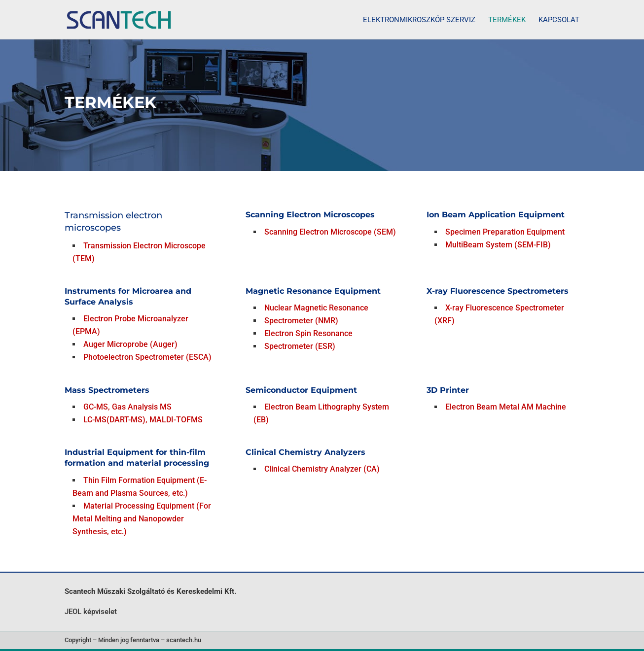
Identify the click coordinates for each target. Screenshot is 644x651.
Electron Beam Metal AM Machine (506, 407)
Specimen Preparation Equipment (505, 232)
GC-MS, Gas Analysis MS (127, 407)
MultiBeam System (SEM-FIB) (498, 245)
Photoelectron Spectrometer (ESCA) (147, 357)
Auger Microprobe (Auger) (130, 344)
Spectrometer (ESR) (300, 346)
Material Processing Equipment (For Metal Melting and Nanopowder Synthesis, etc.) (142, 519)
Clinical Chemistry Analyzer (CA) (322, 469)
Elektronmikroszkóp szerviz (419, 20)
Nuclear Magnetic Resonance (316, 308)
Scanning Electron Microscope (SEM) (330, 232)
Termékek (507, 20)
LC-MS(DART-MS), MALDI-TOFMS (143, 420)
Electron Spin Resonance (308, 333)
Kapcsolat (559, 20)
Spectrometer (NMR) (301, 321)
